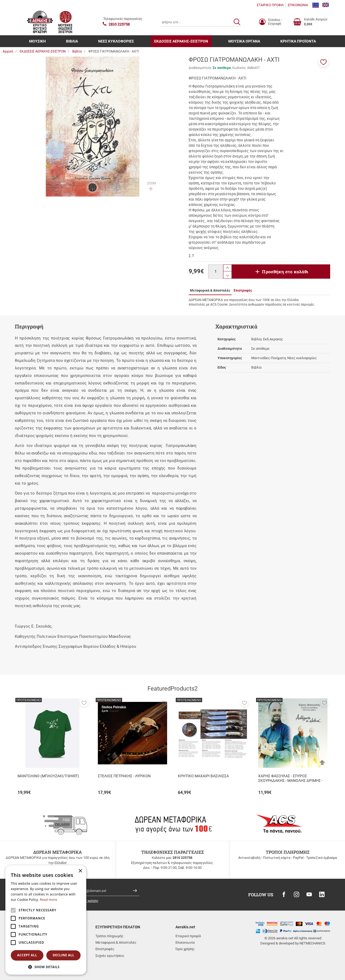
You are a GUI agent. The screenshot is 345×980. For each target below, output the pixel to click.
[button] (323, 62)
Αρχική (8, 51)
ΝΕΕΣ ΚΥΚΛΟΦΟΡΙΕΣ (116, 41)
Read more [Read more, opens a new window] (49, 900)
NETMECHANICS (312, 943)
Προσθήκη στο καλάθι (285, 272)
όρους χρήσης (88, 901)
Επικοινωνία (185, 942)
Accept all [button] (27, 955)
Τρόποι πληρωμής (109, 936)
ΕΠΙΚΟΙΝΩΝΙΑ (298, 5)
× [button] (80, 871)
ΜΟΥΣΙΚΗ (37, 41)
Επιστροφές (105, 949)
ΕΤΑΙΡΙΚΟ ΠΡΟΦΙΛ (270, 5)
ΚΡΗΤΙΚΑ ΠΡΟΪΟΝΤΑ (298, 41)
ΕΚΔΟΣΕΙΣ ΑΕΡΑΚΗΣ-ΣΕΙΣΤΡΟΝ (181, 41)
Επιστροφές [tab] (243, 290)
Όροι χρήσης (185, 949)
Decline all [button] (64, 955)
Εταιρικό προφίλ (188, 936)
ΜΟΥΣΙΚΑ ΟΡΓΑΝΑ (244, 41)
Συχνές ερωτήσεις (110, 956)
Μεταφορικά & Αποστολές (116, 942)
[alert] (46, 920)
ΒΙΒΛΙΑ (72, 41)
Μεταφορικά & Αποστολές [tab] (210, 290)
